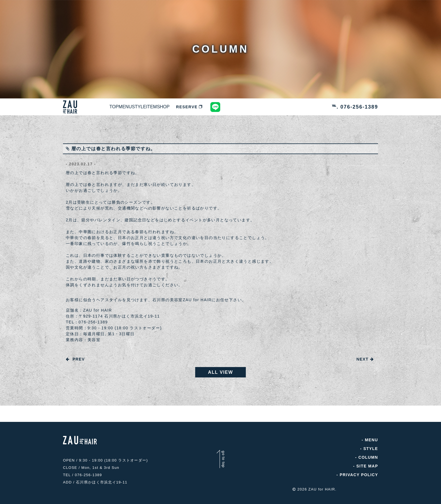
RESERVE (252, 107)
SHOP (222, 107)
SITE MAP (367, 467)
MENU (145, 107)
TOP (121, 107)
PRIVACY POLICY (359, 476)
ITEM (197, 107)
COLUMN (368, 459)
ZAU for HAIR (322, 488)
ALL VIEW (221, 374)
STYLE (172, 107)
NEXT (365, 359)
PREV (75, 359)
